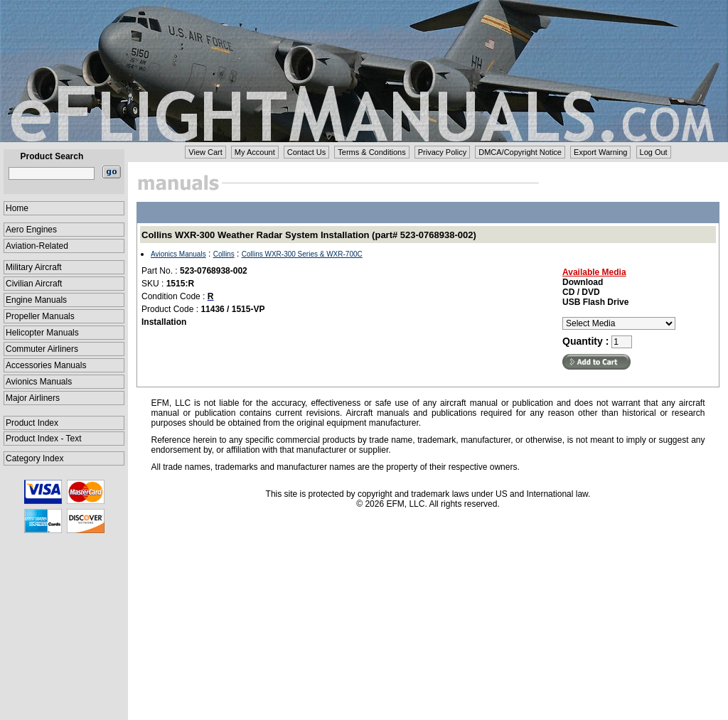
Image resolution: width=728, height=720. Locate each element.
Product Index (32, 423)
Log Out (654, 152)
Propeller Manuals (40, 316)
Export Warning (600, 152)
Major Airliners (33, 398)
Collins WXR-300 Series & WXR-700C (302, 254)
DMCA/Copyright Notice (520, 152)
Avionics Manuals (39, 382)
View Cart (205, 152)
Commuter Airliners (42, 349)
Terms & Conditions (371, 152)
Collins (224, 254)
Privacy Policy (442, 152)
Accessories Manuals (46, 365)
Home (17, 208)
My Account (255, 152)
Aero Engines (31, 230)
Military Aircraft (34, 267)
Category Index (34, 458)
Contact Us (306, 152)
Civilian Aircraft (34, 284)
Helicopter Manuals (42, 333)
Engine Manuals (36, 300)
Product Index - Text (44, 439)
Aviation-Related (37, 246)
